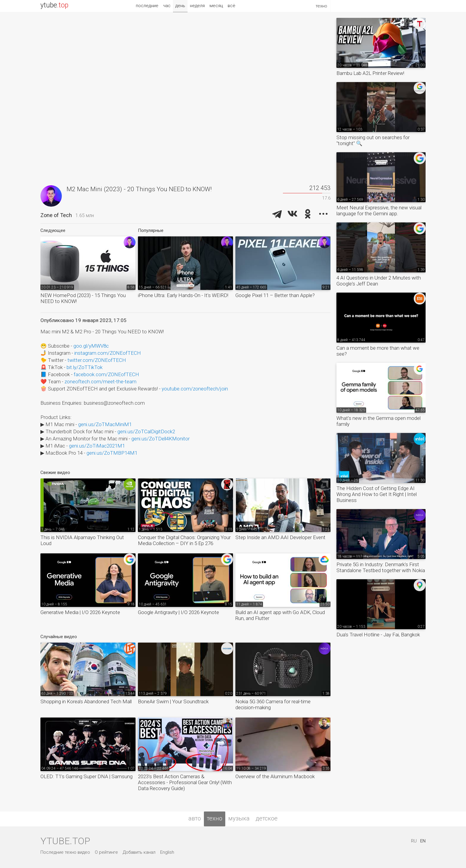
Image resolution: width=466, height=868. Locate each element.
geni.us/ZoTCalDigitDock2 (146, 431)
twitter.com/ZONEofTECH (97, 360)
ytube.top (65, 841)
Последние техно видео (65, 852)
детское (267, 818)
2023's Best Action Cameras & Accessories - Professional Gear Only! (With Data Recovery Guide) (185, 782)
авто (195, 818)
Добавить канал (139, 852)
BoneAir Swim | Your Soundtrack (173, 701)
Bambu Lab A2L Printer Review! (370, 73)
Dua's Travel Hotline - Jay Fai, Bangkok (378, 635)
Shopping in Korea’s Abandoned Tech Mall (86, 701)
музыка (239, 818)
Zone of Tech (56, 215)
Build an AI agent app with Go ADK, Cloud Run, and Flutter (280, 615)
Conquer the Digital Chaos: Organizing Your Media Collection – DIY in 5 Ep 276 (184, 540)
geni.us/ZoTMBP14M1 (112, 453)
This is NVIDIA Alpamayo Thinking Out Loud (82, 540)
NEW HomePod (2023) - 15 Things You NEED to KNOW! (83, 298)
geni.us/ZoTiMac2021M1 (97, 446)
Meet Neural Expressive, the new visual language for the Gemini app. (379, 211)
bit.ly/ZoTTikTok (85, 367)
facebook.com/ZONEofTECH (106, 374)
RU (414, 841)
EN (423, 841)
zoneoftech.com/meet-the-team (100, 382)
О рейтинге (106, 852)
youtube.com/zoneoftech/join (195, 389)
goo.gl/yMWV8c (91, 346)
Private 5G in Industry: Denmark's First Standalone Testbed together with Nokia (381, 567)
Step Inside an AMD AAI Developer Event (280, 537)
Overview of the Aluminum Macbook (275, 776)
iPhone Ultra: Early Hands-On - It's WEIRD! (183, 295)
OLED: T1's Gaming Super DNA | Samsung (86, 776)
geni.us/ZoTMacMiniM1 (105, 424)
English (167, 852)
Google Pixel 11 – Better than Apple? (275, 295)
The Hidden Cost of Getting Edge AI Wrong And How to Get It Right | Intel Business (377, 494)
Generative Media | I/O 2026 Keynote (80, 612)
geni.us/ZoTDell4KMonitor (160, 439)
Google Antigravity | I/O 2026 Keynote (178, 612)
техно (215, 818)
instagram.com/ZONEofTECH (108, 353)
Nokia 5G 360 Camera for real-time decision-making (273, 704)
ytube (54, 5)
